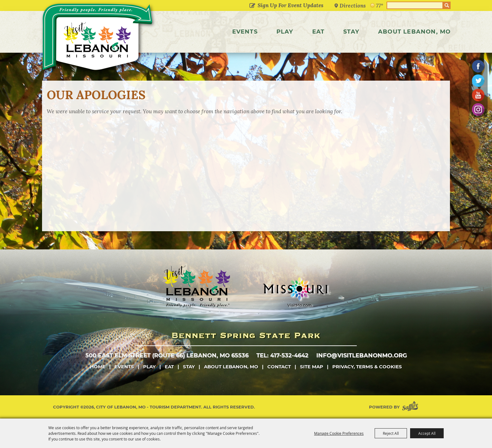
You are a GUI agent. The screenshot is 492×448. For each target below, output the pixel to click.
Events (245, 32)
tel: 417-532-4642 (282, 355)
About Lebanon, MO (414, 32)
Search (447, 5)
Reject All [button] (391, 433)
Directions (353, 5)
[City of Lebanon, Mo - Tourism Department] (98, 39)
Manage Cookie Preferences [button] (339, 433)
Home (98, 367)
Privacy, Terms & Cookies (367, 367)
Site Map (312, 367)
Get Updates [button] (252, 6)
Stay (351, 32)
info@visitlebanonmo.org (362, 355)
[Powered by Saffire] (411, 407)
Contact (279, 367)
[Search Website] (415, 5)
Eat (318, 32)
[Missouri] (295, 292)
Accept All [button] (427, 433)
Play (285, 32)
